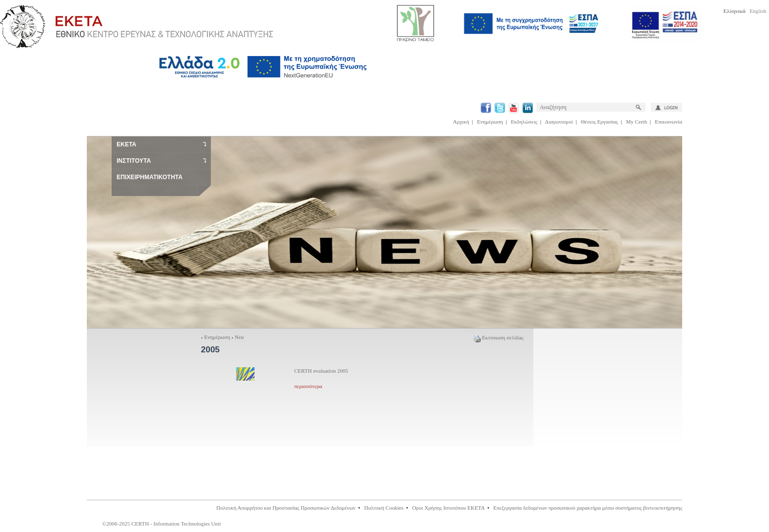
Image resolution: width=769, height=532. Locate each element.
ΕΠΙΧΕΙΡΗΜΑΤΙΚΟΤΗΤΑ (150, 177)
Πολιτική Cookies (384, 508)
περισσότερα (308, 386)
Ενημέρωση (490, 122)
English (758, 11)
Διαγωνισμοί (559, 122)
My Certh (637, 122)
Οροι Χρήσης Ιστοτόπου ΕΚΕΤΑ (449, 508)
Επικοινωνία (669, 122)
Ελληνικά (735, 11)
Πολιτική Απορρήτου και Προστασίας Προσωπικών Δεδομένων (286, 508)
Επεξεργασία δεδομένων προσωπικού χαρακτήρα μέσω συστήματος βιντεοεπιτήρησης (588, 508)
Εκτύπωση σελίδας (499, 337)
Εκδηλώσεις (524, 122)
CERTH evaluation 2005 (321, 371)
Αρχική (461, 122)
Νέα (239, 337)
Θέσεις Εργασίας (600, 122)
